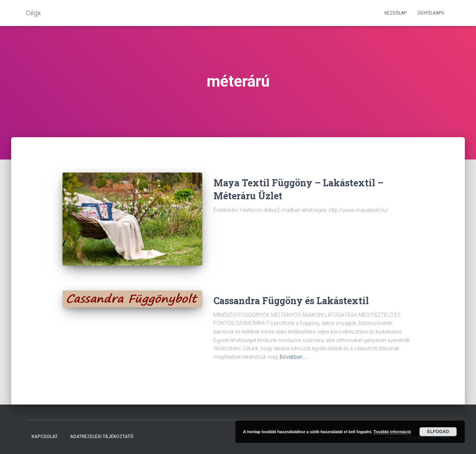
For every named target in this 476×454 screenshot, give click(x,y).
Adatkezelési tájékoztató (102, 437)
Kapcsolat (45, 437)
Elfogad (438, 432)
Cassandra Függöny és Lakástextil (291, 301)
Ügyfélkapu (431, 13)
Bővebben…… (295, 357)
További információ (392, 432)
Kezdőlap (395, 13)
